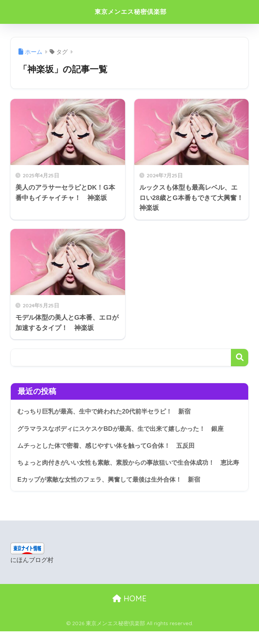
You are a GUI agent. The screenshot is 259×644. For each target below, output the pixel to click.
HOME (129, 611)
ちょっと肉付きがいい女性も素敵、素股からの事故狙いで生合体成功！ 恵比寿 (129, 469)
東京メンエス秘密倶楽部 (130, 12)
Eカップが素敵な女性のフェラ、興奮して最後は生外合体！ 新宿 (114, 492)
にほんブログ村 (32, 573)
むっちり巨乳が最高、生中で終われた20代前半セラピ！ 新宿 (109, 411)
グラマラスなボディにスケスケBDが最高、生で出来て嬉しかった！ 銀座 (127, 428)
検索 (240, 358)
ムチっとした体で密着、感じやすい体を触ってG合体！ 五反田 (111, 446)
